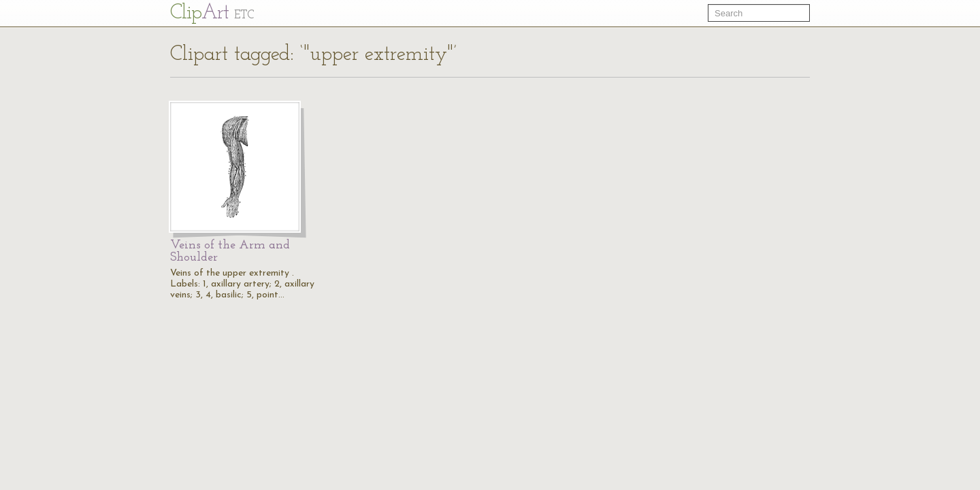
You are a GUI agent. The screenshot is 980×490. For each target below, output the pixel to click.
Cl (212, 13)
